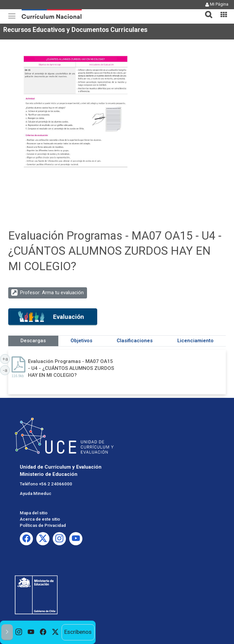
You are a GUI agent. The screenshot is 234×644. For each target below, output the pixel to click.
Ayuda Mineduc (36, 493)
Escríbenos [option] (78, 632)
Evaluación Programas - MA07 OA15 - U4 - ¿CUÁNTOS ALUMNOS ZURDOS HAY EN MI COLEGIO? (71, 368)
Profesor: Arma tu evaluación (52, 293)
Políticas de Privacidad (43, 525)
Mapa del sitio (34, 513)
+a (6, 359)
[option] (19, 632)
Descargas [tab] (33, 341)
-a (6, 370)
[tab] (206, 11)
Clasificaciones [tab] (135, 341)
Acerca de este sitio (40, 519)
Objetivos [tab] (81, 341)
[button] (206, 11)
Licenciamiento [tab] (195, 341)
